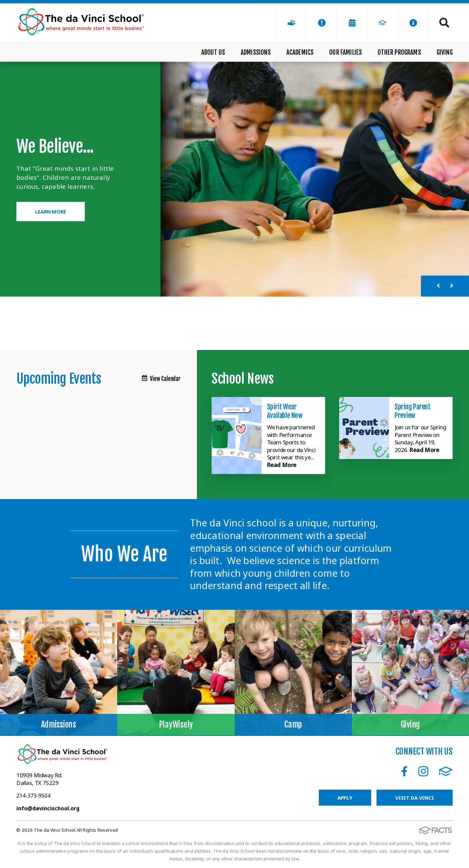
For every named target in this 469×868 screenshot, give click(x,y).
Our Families (345, 52)
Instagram (423, 771)
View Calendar (161, 379)
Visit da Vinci (415, 798)
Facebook (404, 771)
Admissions (256, 52)
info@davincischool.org (48, 808)
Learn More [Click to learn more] (51, 211)
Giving (445, 52)
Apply (345, 798)
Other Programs (399, 52)
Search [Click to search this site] (444, 23)
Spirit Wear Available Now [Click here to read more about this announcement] (285, 411)
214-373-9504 (33, 796)
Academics (300, 52)
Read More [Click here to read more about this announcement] (282, 465)
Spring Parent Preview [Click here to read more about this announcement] (413, 411)
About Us (213, 52)
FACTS (446, 771)
